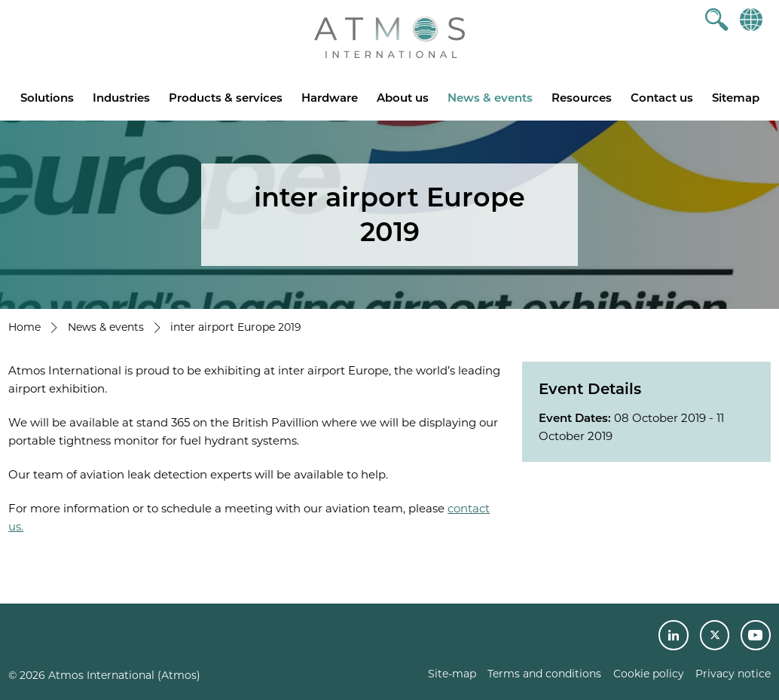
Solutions (47, 98)
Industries (121, 98)
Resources (582, 98)
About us (403, 98)
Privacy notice (733, 674)
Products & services (226, 98)
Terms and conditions (544, 674)
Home (24, 327)
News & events (490, 98)
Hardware (330, 98)
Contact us (662, 98)
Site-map (452, 674)
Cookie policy (649, 674)
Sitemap (736, 98)
